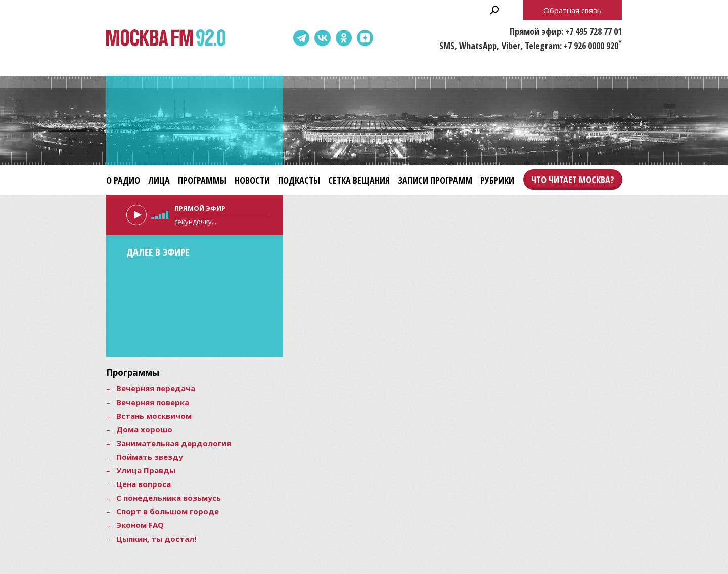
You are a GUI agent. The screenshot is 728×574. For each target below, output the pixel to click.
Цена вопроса (144, 484)
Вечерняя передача (156, 388)
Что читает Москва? (573, 180)
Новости (252, 180)
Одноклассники (344, 38)
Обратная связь (573, 10)
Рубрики (497, 180)
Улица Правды (146, 470)
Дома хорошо (144, 429)
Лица (159, 180)
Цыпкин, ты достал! (156, 539)
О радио (123, 180)
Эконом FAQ (140, 525)
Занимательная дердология (174, 443)
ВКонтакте (323, 38)
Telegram (301, 38)
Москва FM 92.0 (166, 38)
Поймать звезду (150, 457)
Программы (202, 180)
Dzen (365, 38)
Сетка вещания (359, 180)
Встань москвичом (154, 416)
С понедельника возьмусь (169, 498)
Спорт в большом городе (168, 511)
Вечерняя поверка (153, 402)
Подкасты (299, 180)
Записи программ (435, 180)
